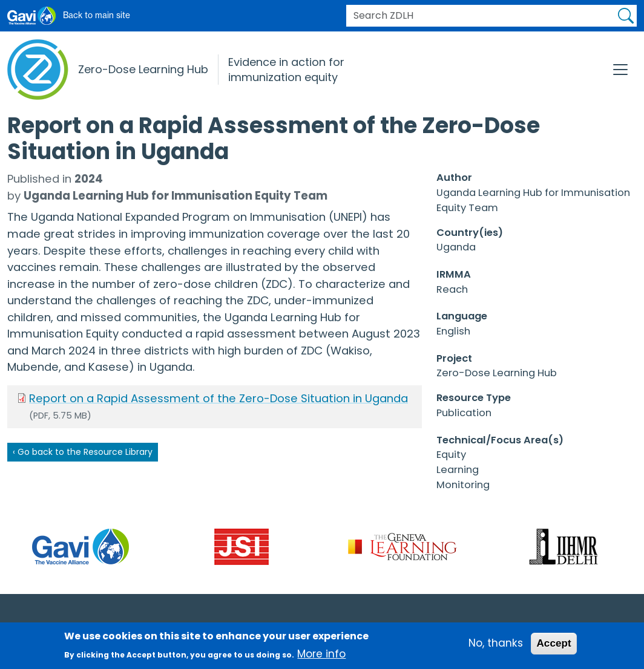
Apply (626, 16)
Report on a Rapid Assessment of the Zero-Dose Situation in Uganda (218, 398)
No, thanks (496, 647)
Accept (554, 647)
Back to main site (97, 15)
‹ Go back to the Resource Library (83, 452)
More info (321, 657)
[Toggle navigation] (620, 70)
